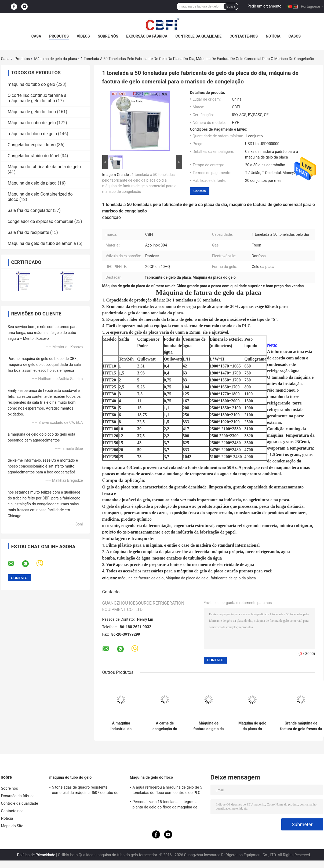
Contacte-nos (244, 36)
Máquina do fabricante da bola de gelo (44, 167)
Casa (36, 36)
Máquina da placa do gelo (187, 578)
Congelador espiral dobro (32, 145)
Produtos (59, 36)
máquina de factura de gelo (141, 578)
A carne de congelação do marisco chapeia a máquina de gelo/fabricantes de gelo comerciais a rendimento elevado (165, 726)
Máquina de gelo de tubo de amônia (42, 243)
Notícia (273, 36)
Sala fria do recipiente (28, 232)
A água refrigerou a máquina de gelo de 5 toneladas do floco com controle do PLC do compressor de (168, 791)
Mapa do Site (12, 826)
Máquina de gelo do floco (32, 112)
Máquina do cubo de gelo (32, 123)
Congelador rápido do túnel (34, 156)
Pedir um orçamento (265, 6)
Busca (231, 6)
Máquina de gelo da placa (55, 59)
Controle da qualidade (199, 36)
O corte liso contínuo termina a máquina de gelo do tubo (37, 98)
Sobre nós (108, 36)
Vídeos (83, 36)
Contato (200, 191)
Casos (295, 36)
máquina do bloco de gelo (32, 134)
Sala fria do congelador (30, 210)
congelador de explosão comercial (41, 221)
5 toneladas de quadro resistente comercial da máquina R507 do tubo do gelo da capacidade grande (85, 791)
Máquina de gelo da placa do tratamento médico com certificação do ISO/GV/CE (252, 726)
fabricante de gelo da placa (233, 578)
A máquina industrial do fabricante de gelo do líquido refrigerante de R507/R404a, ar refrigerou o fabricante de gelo (121, 726)
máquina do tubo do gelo (32, 84)
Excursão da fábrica (147, 36)
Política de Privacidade (36, 855)
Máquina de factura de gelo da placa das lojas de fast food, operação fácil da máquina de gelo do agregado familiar (208, 726)
